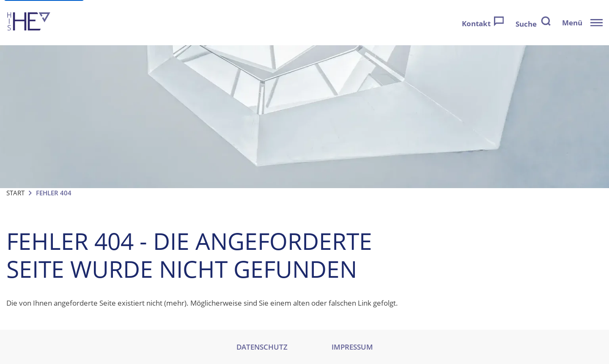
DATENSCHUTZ (262, 347)
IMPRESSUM (352, 347)
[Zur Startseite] (29, 23)
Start (15, 193)
